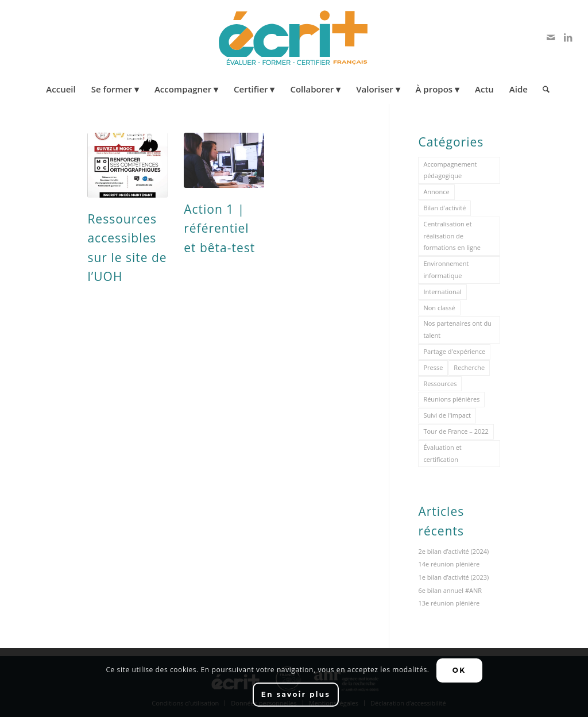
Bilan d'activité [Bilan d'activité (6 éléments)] (444, 208)
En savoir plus (296, 694)
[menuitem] (61, 89)
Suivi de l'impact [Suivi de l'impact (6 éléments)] (447, 415)
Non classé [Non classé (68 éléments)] (439, 308)
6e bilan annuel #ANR (450, 590)
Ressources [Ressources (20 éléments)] (440, 383)
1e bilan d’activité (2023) (453, 577)
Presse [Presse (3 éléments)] (433, 367)
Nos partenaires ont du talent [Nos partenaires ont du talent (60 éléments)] (457, 329)
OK (459, 670)
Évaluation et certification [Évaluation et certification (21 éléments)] (442, 453)
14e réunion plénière (449, 564)
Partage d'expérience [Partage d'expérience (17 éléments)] (454, 351)
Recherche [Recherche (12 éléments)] (469, 367)
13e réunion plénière (449, 603)
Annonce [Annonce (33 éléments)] (436, 192)
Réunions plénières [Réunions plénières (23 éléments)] (451, 399)
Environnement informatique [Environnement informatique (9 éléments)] (446, 269)
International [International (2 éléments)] (442, 292)
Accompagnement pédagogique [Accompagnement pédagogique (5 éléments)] (450, 170)
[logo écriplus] (294, 37)
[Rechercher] (542, 89)
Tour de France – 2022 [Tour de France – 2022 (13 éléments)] (456, 431)
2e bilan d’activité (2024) (453, 551)
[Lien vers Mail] (551, 37)
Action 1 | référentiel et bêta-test (219, 228)
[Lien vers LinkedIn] (568, 37)
